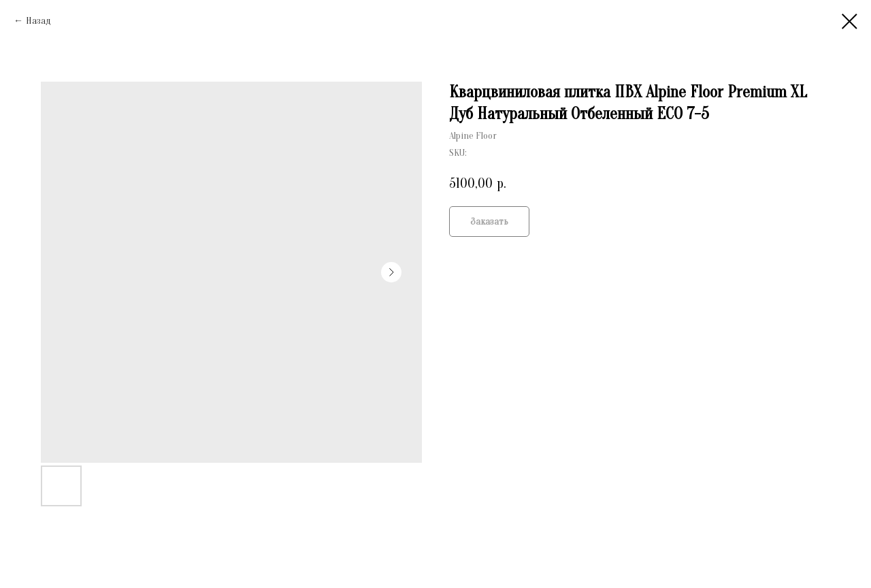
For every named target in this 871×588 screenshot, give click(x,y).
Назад (38, 21)
